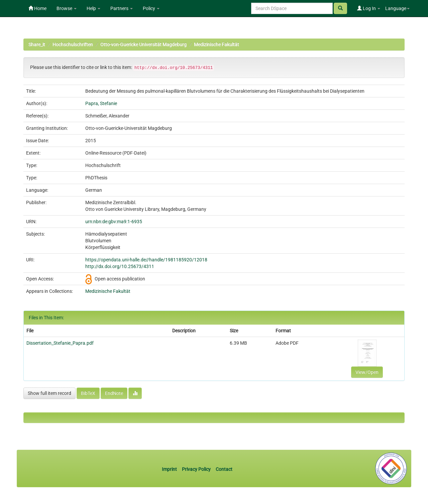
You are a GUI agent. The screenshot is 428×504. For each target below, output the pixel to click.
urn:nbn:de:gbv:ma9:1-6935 (114, 222)
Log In (369, 8)
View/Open (367, 372)
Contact (224, 469)
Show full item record (49, 393)
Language (397, 8)
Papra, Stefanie (101, 103)
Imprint (170, 469)
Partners (122, 8)
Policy (151, 8)
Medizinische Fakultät (217, 45)
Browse (67, 8)
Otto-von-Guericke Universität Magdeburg (143, 45)
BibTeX (88, 393)
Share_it (37, 45)
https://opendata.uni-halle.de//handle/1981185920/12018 (146, 260)
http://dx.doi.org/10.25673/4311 (120, 266)
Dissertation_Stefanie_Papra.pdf (60, 343)
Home (37, 8)
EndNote (114, 393)
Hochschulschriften (73, 45)
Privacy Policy (196, 469)
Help (93, 8)
